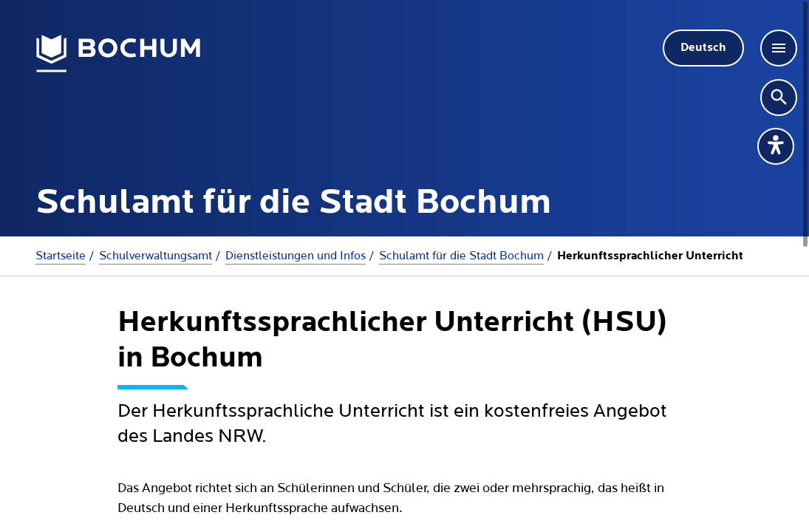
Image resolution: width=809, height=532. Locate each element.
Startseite (61, 256)
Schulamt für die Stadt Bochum (461, 256)
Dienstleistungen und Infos (296, 256)
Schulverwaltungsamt (156, 256)
